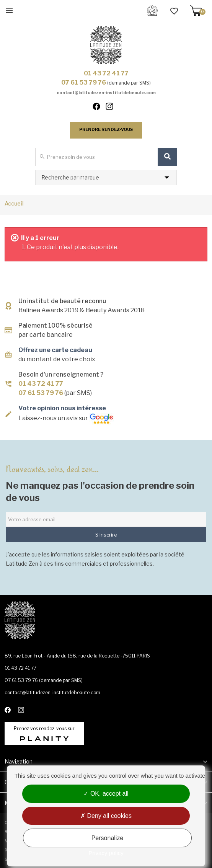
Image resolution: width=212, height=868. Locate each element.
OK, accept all (106, 794)
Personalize (108, 838)
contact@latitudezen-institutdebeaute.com (106, 93)
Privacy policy (106, 853)
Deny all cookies (106, 816)
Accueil (14, 203)
